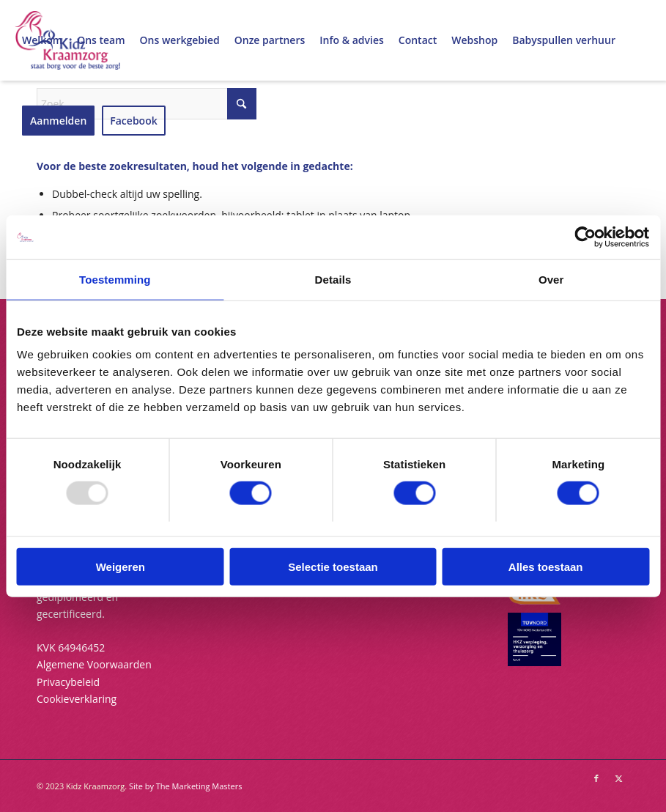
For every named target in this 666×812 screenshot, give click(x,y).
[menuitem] (42, 40)
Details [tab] (333, 280)
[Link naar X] (618, 778)
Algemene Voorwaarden (94, 664)
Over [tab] (551, 280)
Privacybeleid (68, 682)
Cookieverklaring (77, 699)
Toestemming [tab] (115, 280)
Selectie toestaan (333, 566)
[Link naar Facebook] (596, 778)
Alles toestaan (546, 566)
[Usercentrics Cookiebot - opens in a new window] (585, 237)
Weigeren (121, 566)
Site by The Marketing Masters (186, 786)
